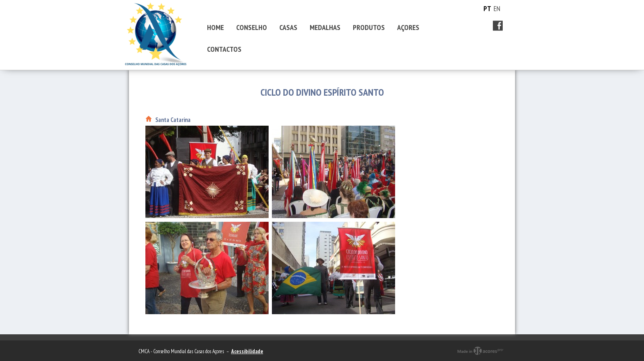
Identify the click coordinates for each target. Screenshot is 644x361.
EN (497, 9)
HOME (215, 27)
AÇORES (408, 27)
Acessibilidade (247, 351)
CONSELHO (252, 27)
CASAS (288, 27)
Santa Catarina (173, 120)
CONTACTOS (224, 49)
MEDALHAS (325, 27)
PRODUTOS (369, 27)
